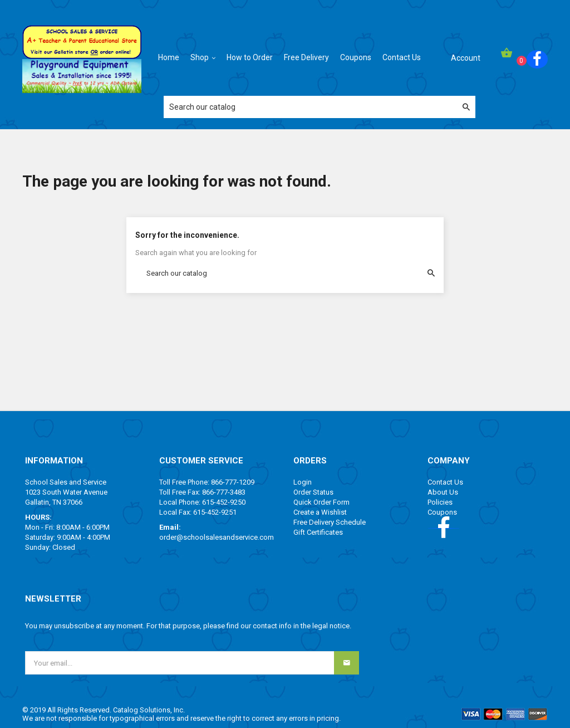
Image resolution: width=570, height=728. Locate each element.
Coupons (442, 512)
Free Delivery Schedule (330, 522)
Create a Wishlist (320, 512)
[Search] (320, 107)
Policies (440, 502)
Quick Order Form (321, 502)
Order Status (313, 492)
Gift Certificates (318, 532)
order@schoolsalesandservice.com (217, 537)
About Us (443, 492)
